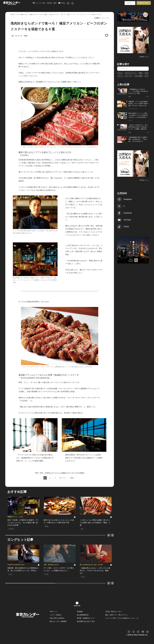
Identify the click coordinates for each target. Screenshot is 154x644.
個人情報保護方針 (83, 615)
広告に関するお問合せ (57, 618)
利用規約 (80, 612)
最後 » (72, 478)
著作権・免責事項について (86, 618)
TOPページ (53, 612)
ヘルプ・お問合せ (56, 615)
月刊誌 (62, 3)
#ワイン (120, 76)
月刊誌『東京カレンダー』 (114, 612)
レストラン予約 (39, 3)
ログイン (130, 3)
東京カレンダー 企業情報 (58, 621)
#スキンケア (148, 76)
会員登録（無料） (144, 3)
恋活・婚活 (52, 3)
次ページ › (63, 478)
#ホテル (120, 73)
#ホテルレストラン (131, 73)
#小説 (146, 73)
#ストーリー (129, 76)
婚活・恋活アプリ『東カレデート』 (117, 615)
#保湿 (140, 73)
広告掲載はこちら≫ (144, 57)
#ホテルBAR (139, 76)
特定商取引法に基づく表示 (86, 621)
